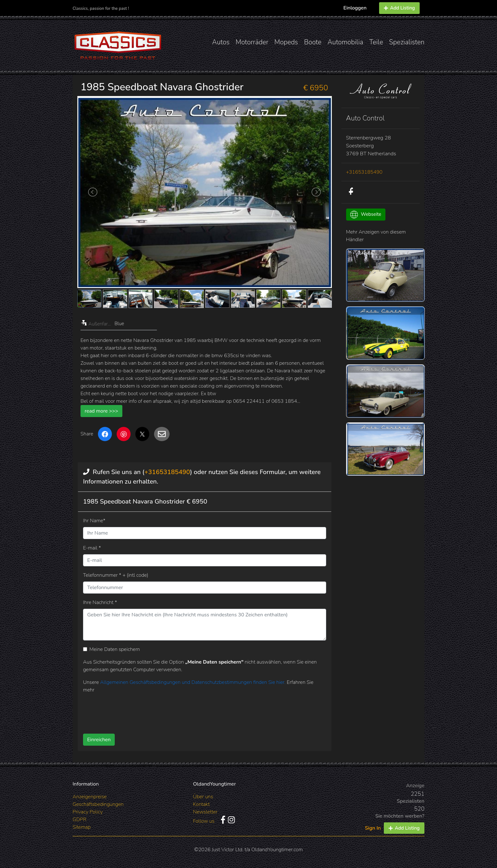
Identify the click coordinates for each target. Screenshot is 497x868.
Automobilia (345, 42)
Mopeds (286, 42)
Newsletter (205, 812)
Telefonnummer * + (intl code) (116, 575)
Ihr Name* (94, 521)
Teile (376, 42)
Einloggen (355, 8)
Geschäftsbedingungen (98, 804)
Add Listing (399, 8)
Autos (221, 42)
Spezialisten (407, 42)
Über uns (203, 797)
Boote (313, 42)
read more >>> (101, 411)
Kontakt (201, 804)
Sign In (373, 828)
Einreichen (99, 740)
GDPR (79, 820)
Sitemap (82, 827)
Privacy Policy (88, 812)
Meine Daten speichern (115, 649)
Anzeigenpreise (90, 797)
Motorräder (252, 42)
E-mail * (92, 548)
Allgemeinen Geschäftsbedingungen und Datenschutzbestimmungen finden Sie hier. (194, 682)
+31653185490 (167, 472)
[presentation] (194, 711)
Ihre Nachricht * (100, 602)
